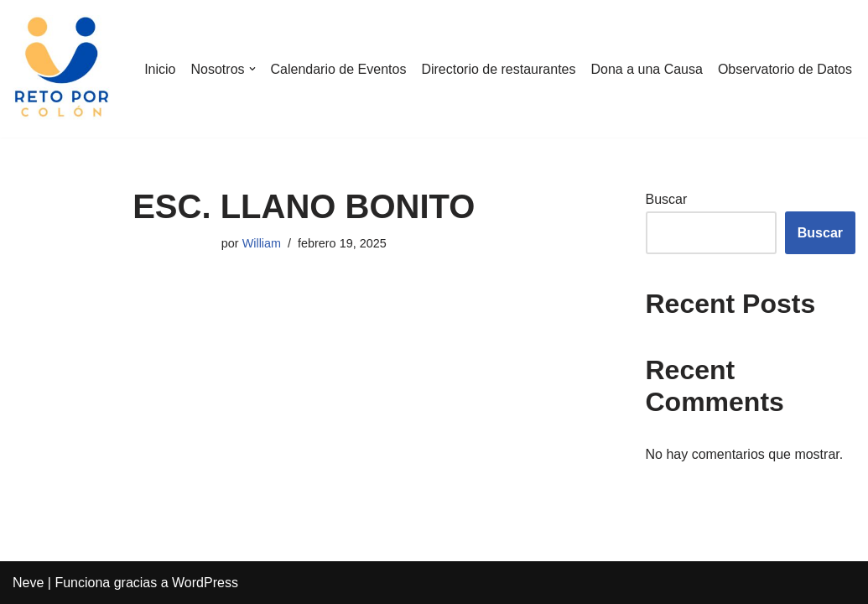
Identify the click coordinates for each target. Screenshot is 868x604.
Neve (28, 583)
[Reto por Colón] (63, 69)
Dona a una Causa (646, 69)
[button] (252, 69)
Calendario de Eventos (339, 69)
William (262, 243)
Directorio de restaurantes (498, 69)
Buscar (667, 199)
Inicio (160, 69)
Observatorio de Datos (785, 69)
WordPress (205, 583)
